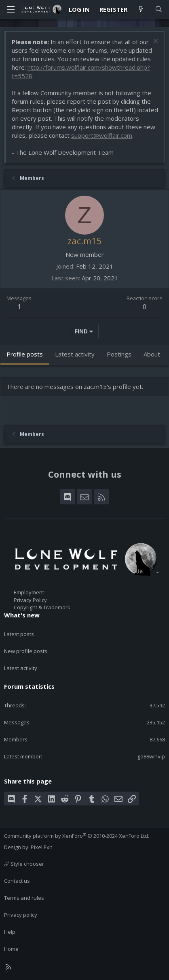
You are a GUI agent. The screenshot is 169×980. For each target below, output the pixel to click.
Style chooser (24, 864)
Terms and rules (24, 898)
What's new (22, 615)
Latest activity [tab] (75, 354)
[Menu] (11, 9)
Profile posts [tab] (25, 354)
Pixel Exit (41, 847)
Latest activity (21, 668)
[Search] (159, 10)
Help (10, 932)
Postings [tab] (119, 354)
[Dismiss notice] (155, 42)
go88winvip (151, 756)
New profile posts (26, 651)
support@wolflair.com (102, 135)
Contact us (17, 881)
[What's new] (141, 10)
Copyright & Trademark (42, 607)
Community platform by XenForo (77, 836)
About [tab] (152, 354)
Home (11, 949)
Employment (29, 592)
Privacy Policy (30, 600)
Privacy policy (21, 915)
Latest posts (19, 634)
